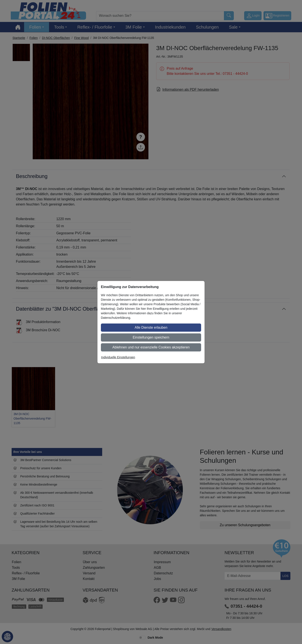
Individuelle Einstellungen (118, 357)
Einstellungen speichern (151, 337)
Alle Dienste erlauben (151, 327)
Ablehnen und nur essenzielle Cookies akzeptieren (151, 347)
